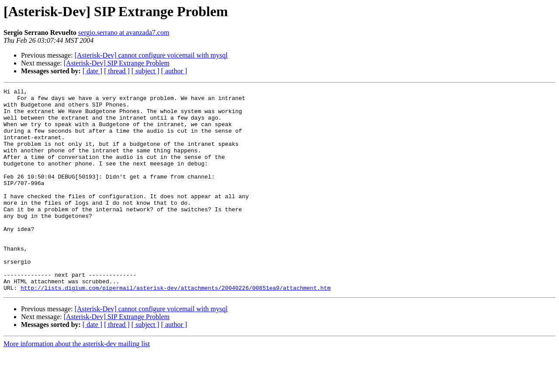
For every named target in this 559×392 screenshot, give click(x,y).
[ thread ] (117, 71)
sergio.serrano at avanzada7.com (124, 33)
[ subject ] (145, 71)
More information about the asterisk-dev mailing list (77, 384)
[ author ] (174, 71)
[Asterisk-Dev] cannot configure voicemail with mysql (151, 55)
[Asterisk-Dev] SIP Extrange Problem (117, 63)
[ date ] (92, 71)
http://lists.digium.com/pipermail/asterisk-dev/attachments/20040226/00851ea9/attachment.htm (176, 328)
